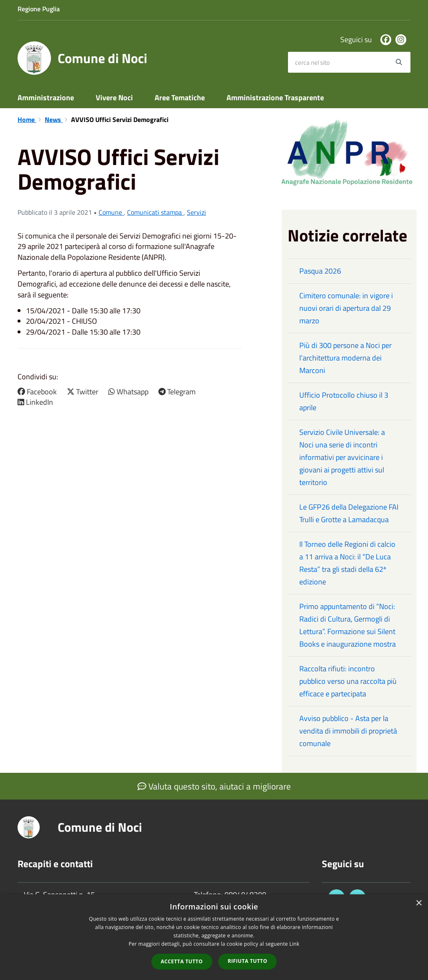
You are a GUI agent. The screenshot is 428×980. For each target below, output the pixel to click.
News (54, 119)
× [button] (419, 903)
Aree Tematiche (180, 98)
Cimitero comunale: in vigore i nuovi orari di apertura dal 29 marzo (346, 308)
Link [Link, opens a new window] (294, 944)
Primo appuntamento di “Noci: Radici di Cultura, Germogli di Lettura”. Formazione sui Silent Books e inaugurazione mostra (348, 625)
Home (27, 119)
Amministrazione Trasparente (275, 98)
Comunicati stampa (155, 212)
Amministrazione (46, 98)
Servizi (196, 212)
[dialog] (214, 937)
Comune (111, 212)
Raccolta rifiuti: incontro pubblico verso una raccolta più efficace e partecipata (348, 681)
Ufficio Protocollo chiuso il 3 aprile (344, 401)
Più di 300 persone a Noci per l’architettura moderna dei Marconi (345, 358)
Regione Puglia (39, 9)
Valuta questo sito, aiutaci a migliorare (214, 786)
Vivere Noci (114, 98)
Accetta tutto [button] (182, 961)
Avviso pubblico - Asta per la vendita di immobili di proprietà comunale (348, 731)
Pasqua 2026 (320, 271)
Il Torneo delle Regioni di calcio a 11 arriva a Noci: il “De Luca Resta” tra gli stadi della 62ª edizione (347, 563)
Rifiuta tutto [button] (248, 961)
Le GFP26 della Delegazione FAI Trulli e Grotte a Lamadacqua (349, 513)
